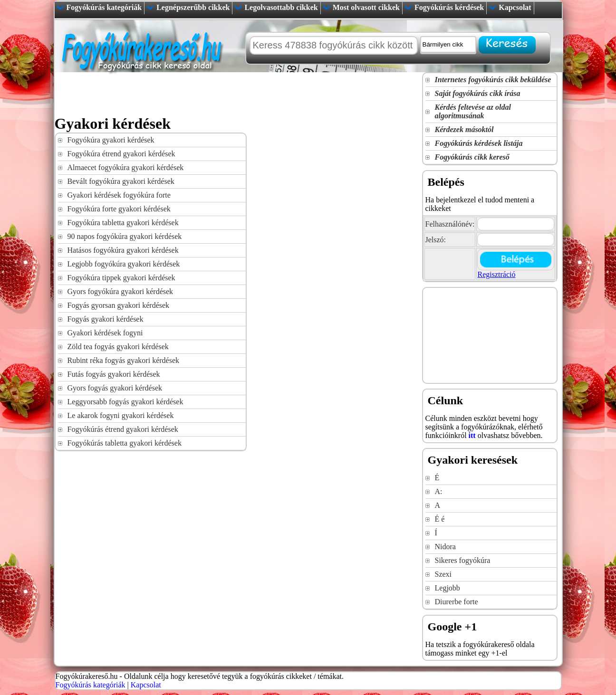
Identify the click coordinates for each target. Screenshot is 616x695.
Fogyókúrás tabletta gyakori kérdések (125, 443)
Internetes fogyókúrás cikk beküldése (493, 80)
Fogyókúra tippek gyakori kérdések (121, 278)
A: (439, 491)
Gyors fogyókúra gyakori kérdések (120, 291)
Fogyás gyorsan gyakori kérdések (119, 305)
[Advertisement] (228, 94)
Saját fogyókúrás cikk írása (478, 93)
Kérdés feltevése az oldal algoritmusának (473, 111)
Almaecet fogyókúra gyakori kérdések (126, 167)
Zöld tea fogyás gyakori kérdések (118, 347)
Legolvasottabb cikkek (281, 7)
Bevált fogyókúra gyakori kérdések (121, 181)
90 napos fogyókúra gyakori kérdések (125, 236)
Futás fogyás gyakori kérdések (114, 374)
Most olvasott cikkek (366, 7)
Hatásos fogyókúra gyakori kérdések (123, 250)
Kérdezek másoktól (464, 129)
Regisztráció (496, 274)
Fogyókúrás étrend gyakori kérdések (123, 429)
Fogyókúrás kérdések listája (479, 143)
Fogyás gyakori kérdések (106, 319)
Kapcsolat (515, 7)
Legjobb (448, 588)
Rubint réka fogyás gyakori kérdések (123, 360)
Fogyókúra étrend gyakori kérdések (121, 154)
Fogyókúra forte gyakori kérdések (119, 209)
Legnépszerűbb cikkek (193, 7)
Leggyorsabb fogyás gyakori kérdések (125, 402)
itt (472, 435)
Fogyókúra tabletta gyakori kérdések (123, 223)
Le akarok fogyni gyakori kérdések (121, 415)
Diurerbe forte (457, 602)
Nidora (445, 547)
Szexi (443, 574)
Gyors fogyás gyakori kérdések (115, 388)
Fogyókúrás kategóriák (104, 7)
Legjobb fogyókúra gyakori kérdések (124, 264)
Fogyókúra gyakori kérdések (111, 140)
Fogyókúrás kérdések (449, 7)
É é (440, 519)
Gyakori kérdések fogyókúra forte (119, 195)
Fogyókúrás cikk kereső (472, 157)
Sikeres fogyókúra (463, 560)
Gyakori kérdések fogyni (105, 333)
